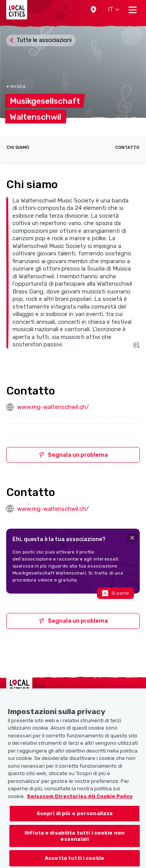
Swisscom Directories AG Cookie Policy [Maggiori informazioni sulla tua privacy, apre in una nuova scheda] (80, 807)
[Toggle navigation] (133, 10)
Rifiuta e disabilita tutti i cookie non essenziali (75, 847)
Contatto (127, 148)
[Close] (132, 538)
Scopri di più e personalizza (75, 824)
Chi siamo (18, 148)
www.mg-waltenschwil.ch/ (53, 407)
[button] (93, 10)
